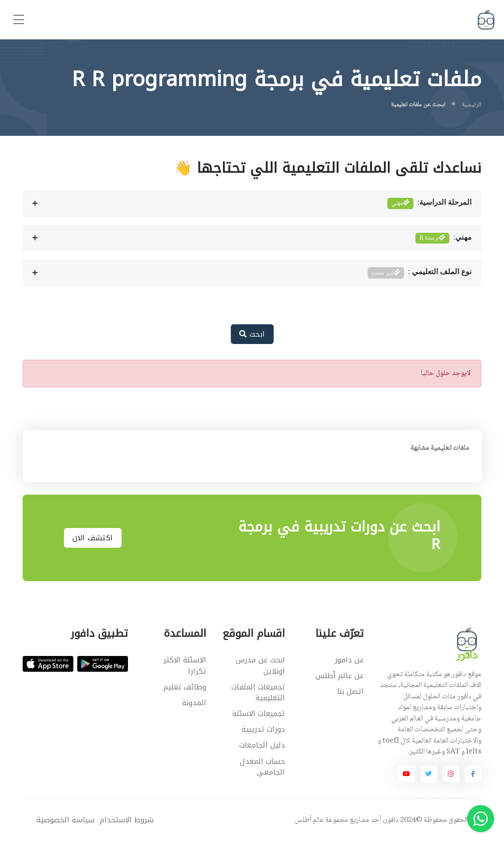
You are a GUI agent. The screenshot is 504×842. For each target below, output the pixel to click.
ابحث (252, 334)
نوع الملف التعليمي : (420, 273)
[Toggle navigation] (19, 20)
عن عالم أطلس (340, 676)
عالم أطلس (309, 820)
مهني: (444, 238)
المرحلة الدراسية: (430, 203)
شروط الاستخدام (127, 820)
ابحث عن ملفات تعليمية (418, 105)
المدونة (194, 703)
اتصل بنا (350, 691)
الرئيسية (472, 105)
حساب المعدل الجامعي (262, 767)
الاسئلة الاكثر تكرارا (185, 666)
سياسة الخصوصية (65, 820)
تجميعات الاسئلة (259, 714)
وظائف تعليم (185, 687)
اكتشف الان (93, 538)
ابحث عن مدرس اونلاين (260, 666)
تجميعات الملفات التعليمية (258, 693)
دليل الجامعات (262, 745)
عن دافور (349, 660)
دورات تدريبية (263, 729)
